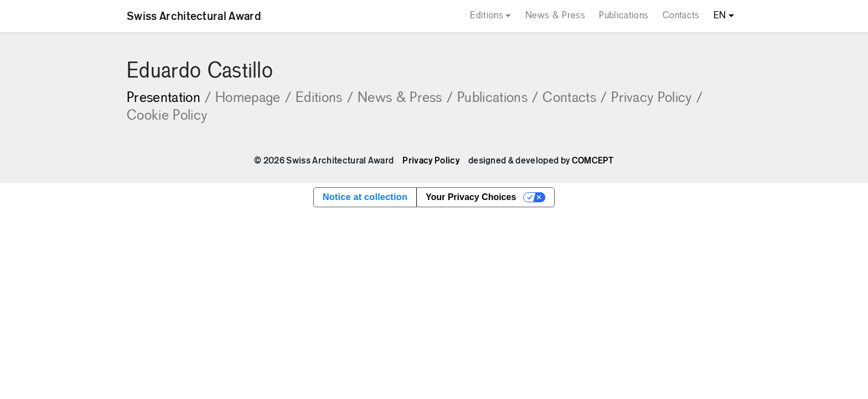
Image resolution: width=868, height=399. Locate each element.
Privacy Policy (657, 98)
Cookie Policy (167, 116)
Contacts (681, 16)
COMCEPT (593, 161)
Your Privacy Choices (471, 197)
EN (720, 16)
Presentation (169, 98)
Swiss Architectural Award (194, 16)
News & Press (555, 16)
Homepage (253, 98)
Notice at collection (365, 197)
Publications (624, 16)
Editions (487, 16)
